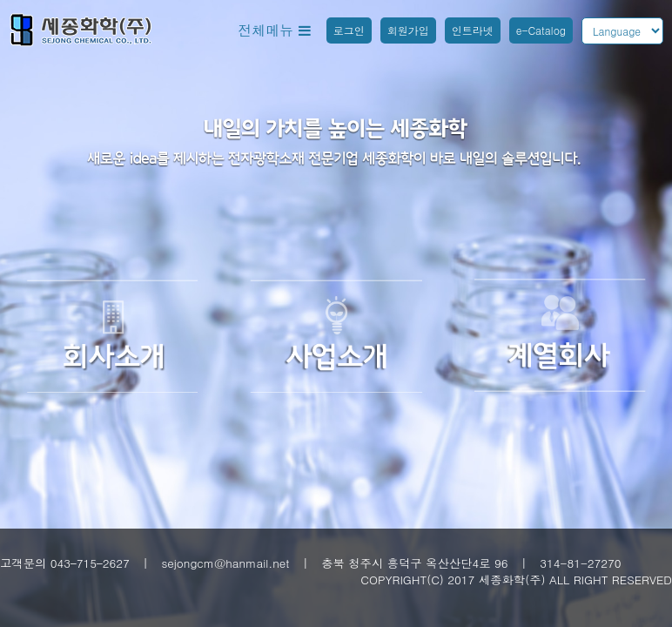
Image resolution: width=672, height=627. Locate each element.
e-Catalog (541, 30)
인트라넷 (473, 30)
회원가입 (408, 30)
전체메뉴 (274, 30)
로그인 (349, 30)
